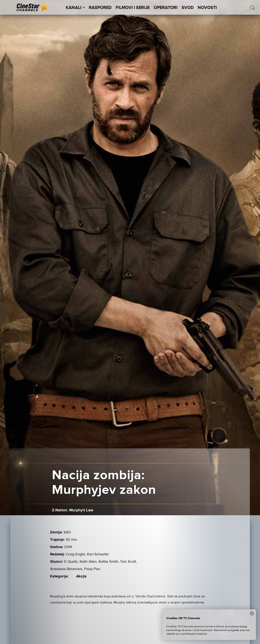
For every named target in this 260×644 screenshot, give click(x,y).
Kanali (75, 8)
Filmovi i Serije (133, 8)
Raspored (100, 8)
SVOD (188, 8)
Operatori (166, 8)
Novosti (207, 8)
